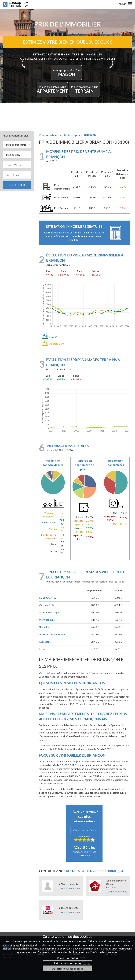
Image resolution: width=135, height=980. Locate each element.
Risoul (43, 649)
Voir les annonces (70, 888)
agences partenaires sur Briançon (95, 871)
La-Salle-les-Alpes (50, 612)
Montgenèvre (47, 620)
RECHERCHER (17, 185)
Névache (44, 627)
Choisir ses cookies (68, 958)
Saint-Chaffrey (48, 598)
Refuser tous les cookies (68, 963)
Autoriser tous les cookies (68, 969)
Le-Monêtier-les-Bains (52, 634)
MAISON (67, 73)
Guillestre (45, 642)
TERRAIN (84, 89)
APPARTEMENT (52, 89)
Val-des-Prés (47, 605)
